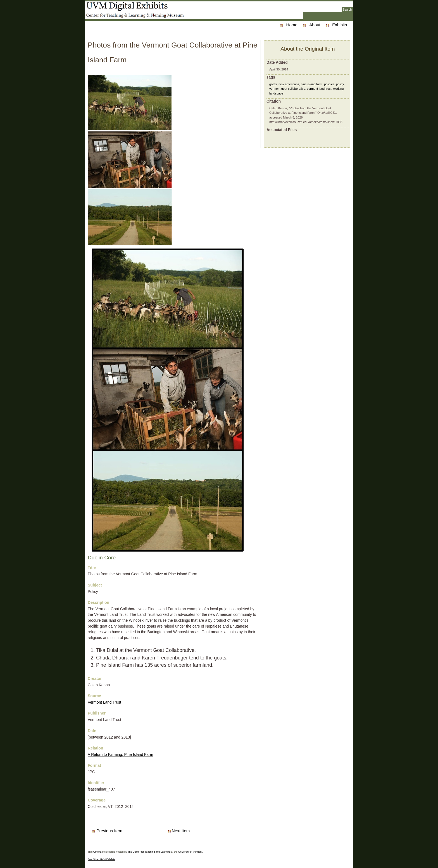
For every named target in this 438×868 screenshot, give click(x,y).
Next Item (181, 831)
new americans (289, 84)
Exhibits (340, 25)
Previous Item (109, 831)
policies (329, 84)
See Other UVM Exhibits (102, 859)
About (315, 25)
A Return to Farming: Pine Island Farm (120, 755)
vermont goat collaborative (287, 89)
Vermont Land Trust (104, 702)
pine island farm (312, 84)
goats (273, 84)
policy (340, 84)
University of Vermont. (191, 852)
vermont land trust (319, 89)
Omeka (97, 852)
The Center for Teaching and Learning (149, 852)
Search (347, 10)
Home (292, 25)
